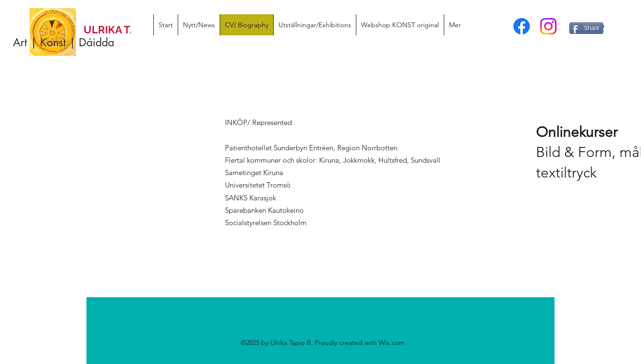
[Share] (586, 28)
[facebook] (522, 26)
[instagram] (548, 26)
